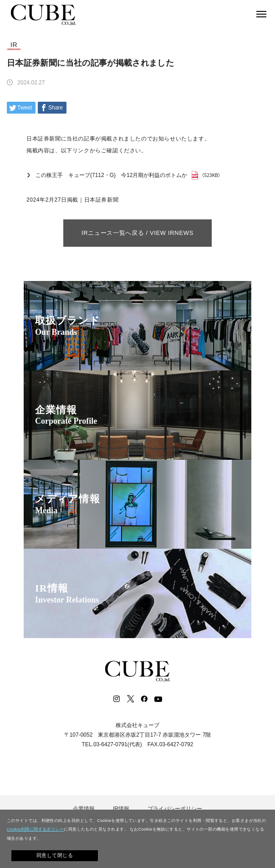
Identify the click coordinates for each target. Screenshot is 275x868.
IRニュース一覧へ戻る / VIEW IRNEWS (137, 233)
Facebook (144, 699)
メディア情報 (68, 504)
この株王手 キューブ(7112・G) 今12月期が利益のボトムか (111, 175)
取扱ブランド (68, 326)
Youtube (158, 699)
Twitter (130, 699)
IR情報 (67, 594)
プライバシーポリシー (175, 809)
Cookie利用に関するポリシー (35, 829)
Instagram (117, 699)
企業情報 (66, 415)
